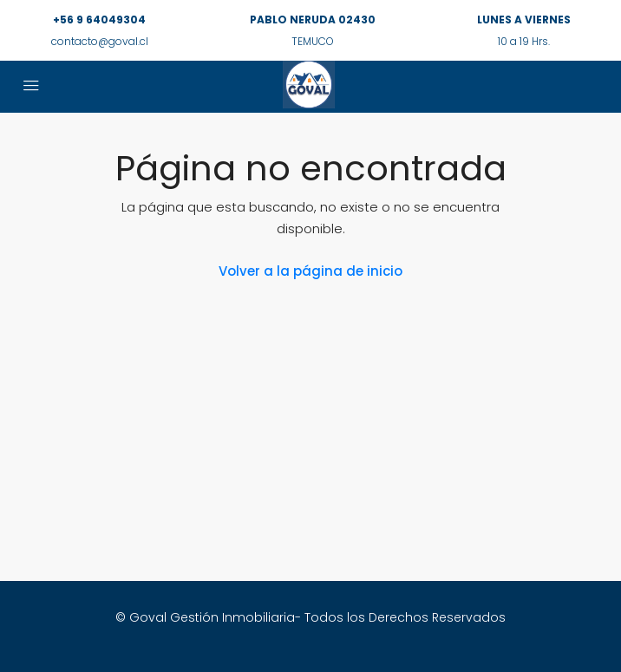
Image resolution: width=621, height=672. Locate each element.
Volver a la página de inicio (310, 271)
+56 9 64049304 (99, 20)
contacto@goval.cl (100, 41)
